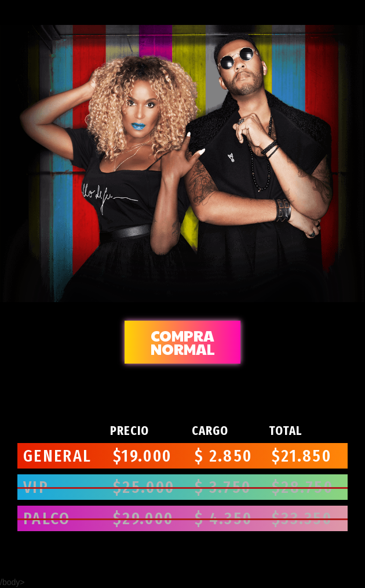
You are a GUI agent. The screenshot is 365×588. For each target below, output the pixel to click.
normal (183, 342)
